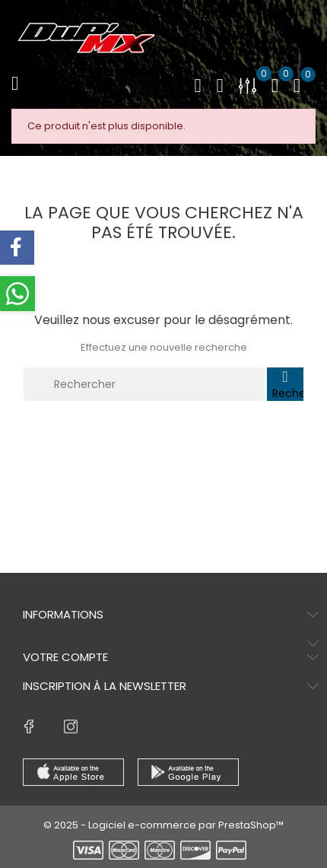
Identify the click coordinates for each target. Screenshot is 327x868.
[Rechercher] (144, 384)
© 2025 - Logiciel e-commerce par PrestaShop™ (163, 825)
